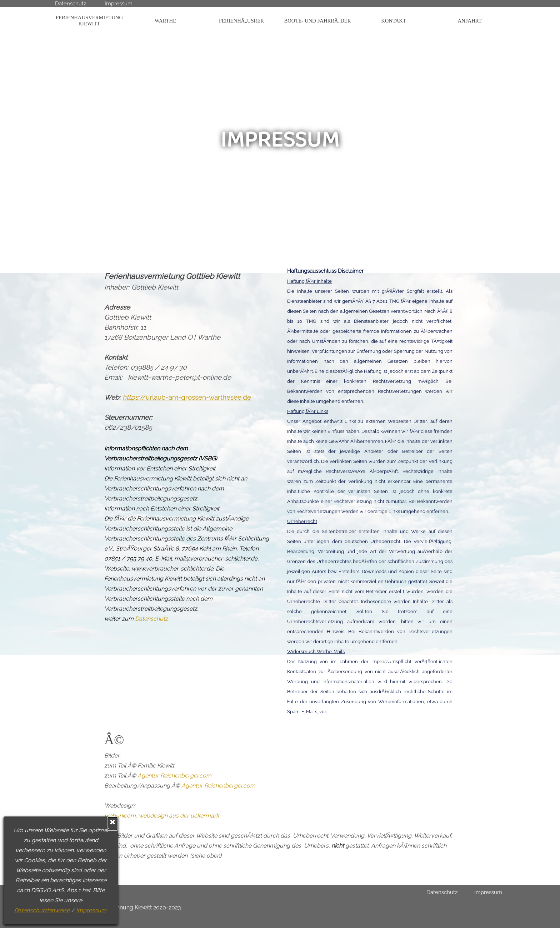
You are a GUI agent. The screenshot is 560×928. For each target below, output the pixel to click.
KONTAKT (394, 21)
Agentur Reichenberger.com (174, 776)
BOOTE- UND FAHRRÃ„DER (318, 21)
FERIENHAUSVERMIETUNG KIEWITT (89, 21)
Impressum (29, 910)
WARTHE (165, 21)
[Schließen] (51, 824)
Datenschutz (71, 3)
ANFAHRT (469, 21)
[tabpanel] (187, 439)
